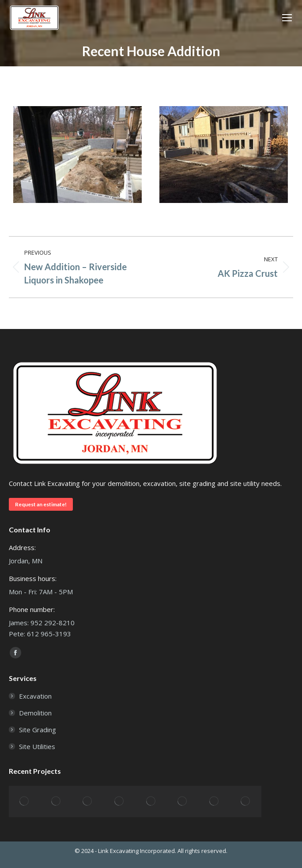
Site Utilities (37, 746)
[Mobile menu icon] (287, 18)
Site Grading (38, 730)
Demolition (35, 713)
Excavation (35, 696)
